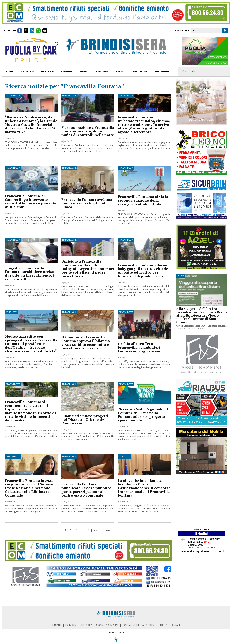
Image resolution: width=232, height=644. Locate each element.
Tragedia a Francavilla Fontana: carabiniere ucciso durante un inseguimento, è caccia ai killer (30, 274)
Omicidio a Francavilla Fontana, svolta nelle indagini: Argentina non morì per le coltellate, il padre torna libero (88, 269)
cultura (102, 72)
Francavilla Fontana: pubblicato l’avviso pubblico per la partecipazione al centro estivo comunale (86, 490)
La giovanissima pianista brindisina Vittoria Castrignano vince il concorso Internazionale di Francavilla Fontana (144, 488)
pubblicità (71, 625)
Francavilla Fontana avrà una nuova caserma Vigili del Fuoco (87, 203)
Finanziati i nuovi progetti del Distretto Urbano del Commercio (85, 420)
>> (96, 530)
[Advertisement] (202, 501)
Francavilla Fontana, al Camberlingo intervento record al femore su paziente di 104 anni (31, 202)
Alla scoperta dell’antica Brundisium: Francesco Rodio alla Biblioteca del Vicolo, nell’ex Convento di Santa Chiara (202, 316)
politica (47, 72)
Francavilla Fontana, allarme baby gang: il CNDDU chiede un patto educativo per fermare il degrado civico (143, 271)
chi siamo (57, 625)
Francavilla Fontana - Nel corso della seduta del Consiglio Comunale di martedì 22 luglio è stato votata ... (88, 220)
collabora (86, 625)
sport (84, 72)
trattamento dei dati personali (139, 625)
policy (163, 625)
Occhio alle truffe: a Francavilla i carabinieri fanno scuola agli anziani (140, 348)
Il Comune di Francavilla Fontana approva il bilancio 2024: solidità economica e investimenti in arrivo (86, 343)
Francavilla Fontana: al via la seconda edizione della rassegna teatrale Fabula (143, 201)
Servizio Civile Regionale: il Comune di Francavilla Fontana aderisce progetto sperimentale (143, 415)
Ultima (106, 530)
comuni (67, 72)
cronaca (27, 72)
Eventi (121, 72)
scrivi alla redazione (107, 625)
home (10, 72)
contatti (176, 625)
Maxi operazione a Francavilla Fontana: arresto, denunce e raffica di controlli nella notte (88, 131)
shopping (162, 72)
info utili (140, 72)
